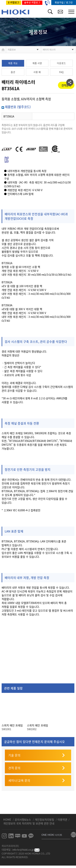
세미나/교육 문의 (19, 780)
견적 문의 (14, 768)
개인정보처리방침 (45, 819)
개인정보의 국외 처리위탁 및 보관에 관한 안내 (29, 823)
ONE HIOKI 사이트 (52, 835)
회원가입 (59, 3)
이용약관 (62, 819)
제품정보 (12, 50)
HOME (8, 819)
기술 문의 (14, 755)
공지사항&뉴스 (23, 819)
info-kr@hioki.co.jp (26, 850)
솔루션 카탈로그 (32, 3)
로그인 (69, 3)
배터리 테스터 (49, 50)
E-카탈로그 (14, 3)
